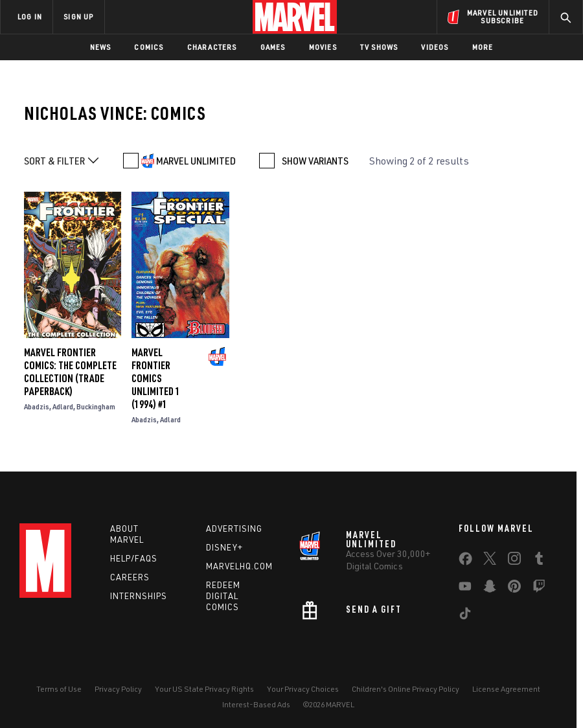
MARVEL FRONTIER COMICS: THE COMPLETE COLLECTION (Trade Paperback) (70, 372)
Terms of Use (59, 689)
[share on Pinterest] (514, 589)
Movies (323, 47)
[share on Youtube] (465, 589)
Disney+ (224, 547)
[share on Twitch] (539, 589)
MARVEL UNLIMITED (196, 161)
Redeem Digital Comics (223, 596)
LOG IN (30, 17)
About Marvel (127, 534)
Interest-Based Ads (256, 704)
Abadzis (37, 406)
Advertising (234, 529)
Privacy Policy (118, 689)
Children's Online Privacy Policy (406, 689)
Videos (435, 47)
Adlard (63, 406)
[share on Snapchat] (490, 589)
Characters (212, 47)
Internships (139, 596)
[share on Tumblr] (539, 561)
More (483, 47)
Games (273, 47)
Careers (130, 577)
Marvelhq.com (239, 566)
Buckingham (96, 406)
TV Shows (379, 47)
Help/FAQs (134, 558)
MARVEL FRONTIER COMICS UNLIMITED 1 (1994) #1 (156, 378)
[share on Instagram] (514, 561)
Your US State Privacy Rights (204, 689)
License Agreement (506, 689)
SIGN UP (78, 17)
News (101, 47)
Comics (149, 47)
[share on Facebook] (465, 562)
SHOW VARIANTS (315, 161)
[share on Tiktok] (465, 616)
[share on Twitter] (490, 561)
